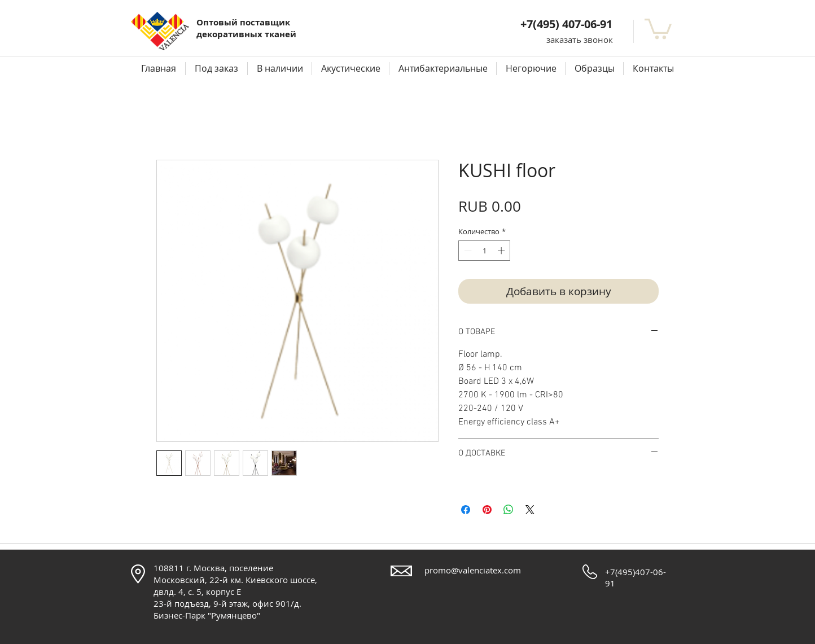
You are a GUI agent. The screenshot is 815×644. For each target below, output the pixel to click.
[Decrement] (467, 251)
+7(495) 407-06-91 (566, 24)
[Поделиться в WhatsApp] (509, 510)
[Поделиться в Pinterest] (487, 510)
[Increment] (502, 251)
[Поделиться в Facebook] (466, 510)
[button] (580, 40)
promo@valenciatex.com (473, 570)
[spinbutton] (485, 251)
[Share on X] (530, 510)
